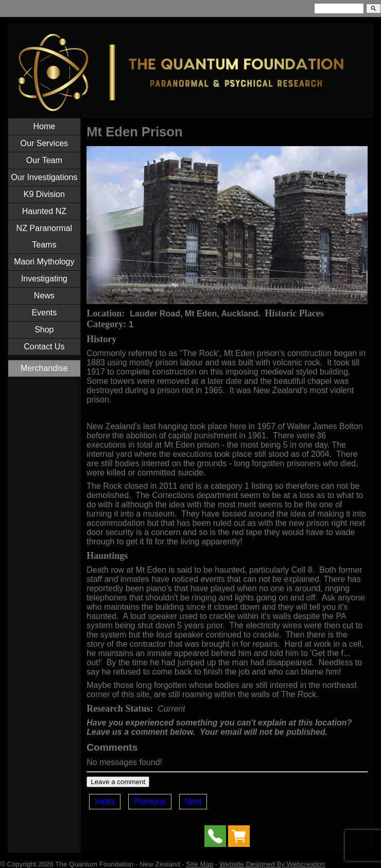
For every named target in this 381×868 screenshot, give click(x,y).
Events (44, 313)
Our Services (44, 143)
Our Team (44, 160)
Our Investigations (44, 177)
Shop (44, 330)
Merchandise (44, 368)
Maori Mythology (44, 262)
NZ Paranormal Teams (44, 236)
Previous (150, 801)
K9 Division (44, 194)
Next (193, 801)
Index (105, 801)
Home (44, 126)
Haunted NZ (44, 211)
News (44, 296)
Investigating (44, 279)
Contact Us (44, 347)
